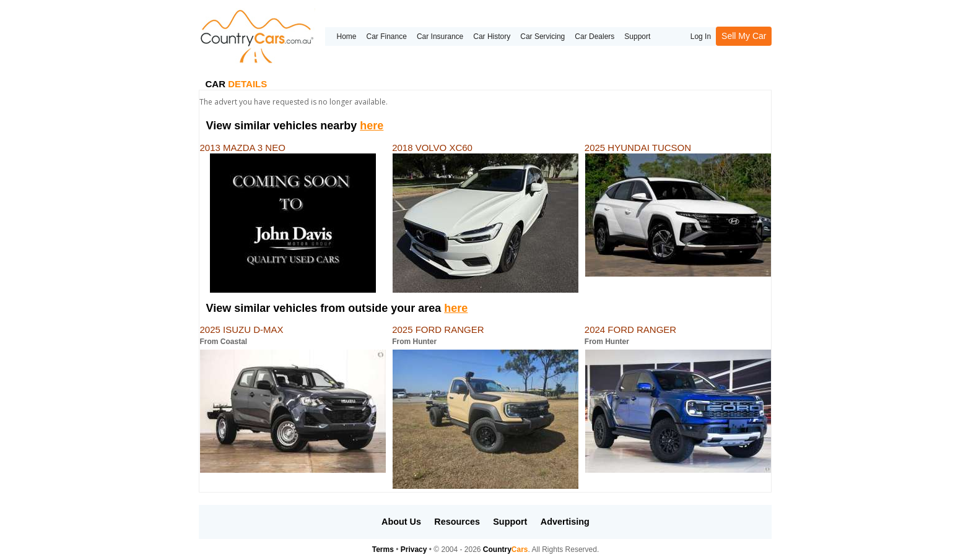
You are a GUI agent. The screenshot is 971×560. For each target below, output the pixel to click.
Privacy (414, 549)
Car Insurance (440, 37)
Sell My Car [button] (744, 36)
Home (346, 37)
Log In (701, 37)
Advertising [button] (565, 522)
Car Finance (387, 37)
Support (637, 37)
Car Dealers (594, 37)
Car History (492, 37)
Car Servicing (542, 37)
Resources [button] (457, 522)
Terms (383, 549)
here (372, 126)
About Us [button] (401, 522)
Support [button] (510, 522)
